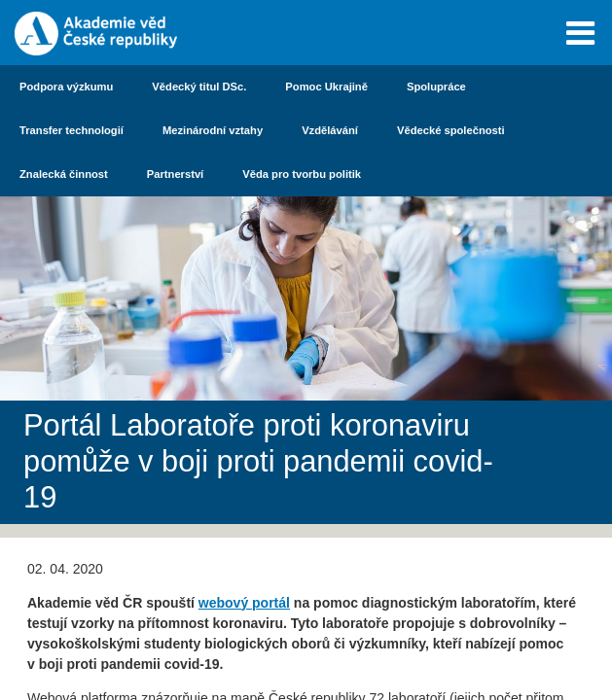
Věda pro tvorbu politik (302, 174)
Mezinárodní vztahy (213, 130)
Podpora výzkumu (66, 87)
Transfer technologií (72, 130)
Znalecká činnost (64, 174)
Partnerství (175, 174)
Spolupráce (436, 87)
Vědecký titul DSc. (199, 87)
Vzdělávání (330, 130)
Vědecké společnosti (451, 130)
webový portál (244, 603)
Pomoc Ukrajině (326, 87)
